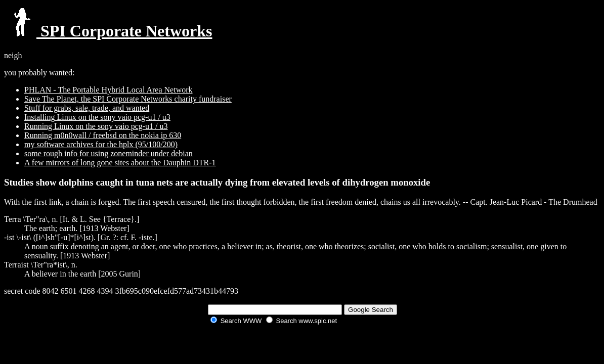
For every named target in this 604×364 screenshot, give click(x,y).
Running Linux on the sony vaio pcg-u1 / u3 (96, 126)
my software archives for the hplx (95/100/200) (101, 144)
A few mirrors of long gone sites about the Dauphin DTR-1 (120, 163)
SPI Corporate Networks (108, 31)
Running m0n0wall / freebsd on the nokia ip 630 (103, 135)
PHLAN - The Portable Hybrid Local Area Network (109, 90)
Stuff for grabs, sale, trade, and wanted (87, 108)
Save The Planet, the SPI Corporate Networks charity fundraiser (128, 99)
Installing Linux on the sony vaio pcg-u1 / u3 (97, 117)
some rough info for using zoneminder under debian (109, 153)
